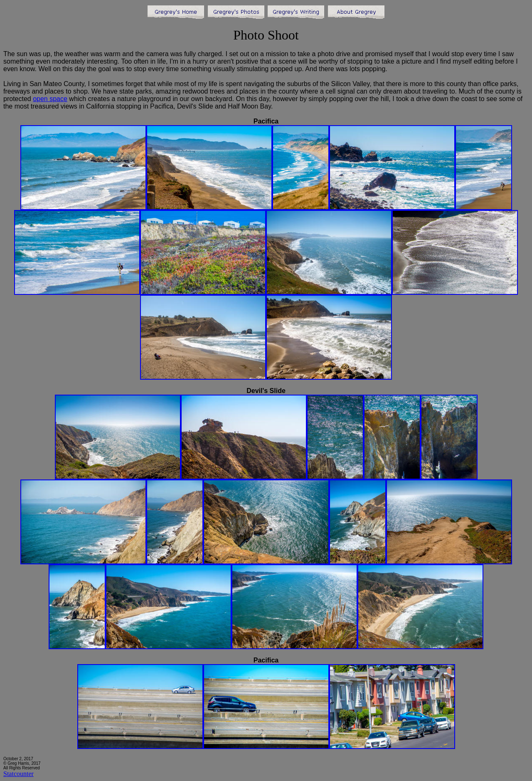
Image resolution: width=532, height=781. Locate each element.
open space (50, 99)
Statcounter (18, 774)
